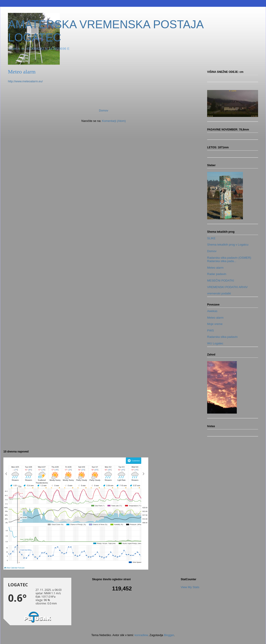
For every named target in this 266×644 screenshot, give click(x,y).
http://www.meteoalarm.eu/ (25, 81)
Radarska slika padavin (222, 337)
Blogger (169, 635)
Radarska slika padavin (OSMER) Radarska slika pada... (229, 259)
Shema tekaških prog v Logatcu (228, 245)
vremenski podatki (219, 293)
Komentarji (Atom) (114, 121)
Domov (104, 110)
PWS (211, 330)
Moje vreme (215, 324)
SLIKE (211, 238)
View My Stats (190, 587)
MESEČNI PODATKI (221, 281)
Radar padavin (217, 274)
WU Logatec (215, 343)
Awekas (212, 311)
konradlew (141, 635)
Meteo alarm (215, 268)
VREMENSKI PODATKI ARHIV (227, 287)
